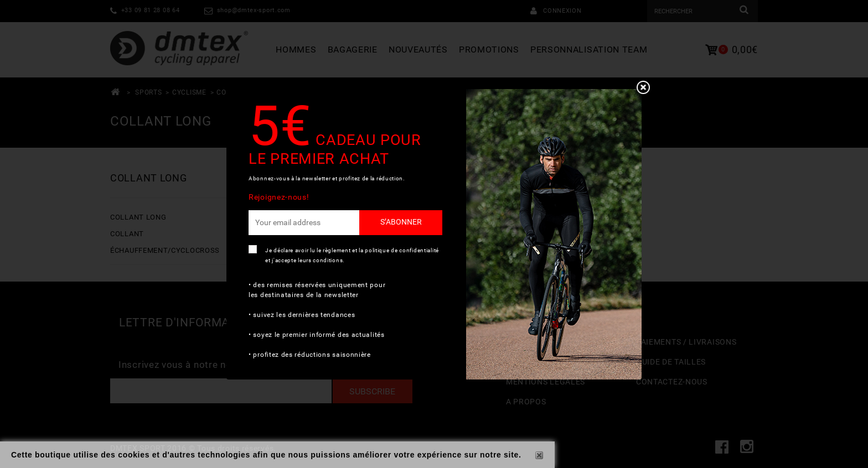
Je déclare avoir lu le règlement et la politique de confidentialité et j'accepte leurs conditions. (352, 255)
